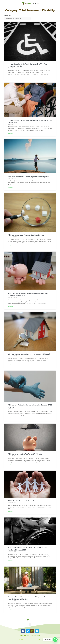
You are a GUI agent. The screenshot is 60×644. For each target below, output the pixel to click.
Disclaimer (22, 640)
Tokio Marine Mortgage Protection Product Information (26, 235)
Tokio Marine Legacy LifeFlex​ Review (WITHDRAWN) (26, 454)
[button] (35, 3)
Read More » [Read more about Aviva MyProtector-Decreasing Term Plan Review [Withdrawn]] (10, 365)
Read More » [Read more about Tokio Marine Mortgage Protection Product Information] (10, 246)
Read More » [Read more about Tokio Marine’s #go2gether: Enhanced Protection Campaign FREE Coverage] (10, 418)
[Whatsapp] (55, 640)
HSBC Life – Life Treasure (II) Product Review (23, 501)
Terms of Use (29, 640)
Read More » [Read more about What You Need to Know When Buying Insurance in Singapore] (10, 187)
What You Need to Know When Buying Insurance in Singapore (28, 177)
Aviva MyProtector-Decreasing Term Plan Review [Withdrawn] (29, 354)
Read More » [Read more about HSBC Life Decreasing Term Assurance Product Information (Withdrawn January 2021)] (10, 306)
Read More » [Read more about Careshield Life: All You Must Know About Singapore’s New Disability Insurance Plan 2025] (10, 610)
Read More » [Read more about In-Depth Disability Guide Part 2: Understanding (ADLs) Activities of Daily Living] (10, 133)
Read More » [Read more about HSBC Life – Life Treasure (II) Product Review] (10, 512)
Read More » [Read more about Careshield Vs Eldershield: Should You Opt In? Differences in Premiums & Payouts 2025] (10, 561)
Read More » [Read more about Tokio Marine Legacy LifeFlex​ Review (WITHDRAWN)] (10, 465)
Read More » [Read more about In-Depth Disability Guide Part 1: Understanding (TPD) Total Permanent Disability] (10, 77)
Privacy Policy (37, 640)
